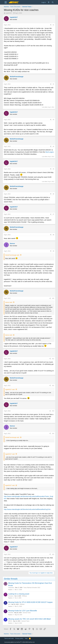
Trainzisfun (11, 588)
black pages (50, 152)
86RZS (10, 621)
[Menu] (6, 2)
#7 (53, 214)
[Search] (53, 2)
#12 (53, 386)
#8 (53, 235)
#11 (53, 359)
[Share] (51, 25)
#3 (53, 120)
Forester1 (11, 596)
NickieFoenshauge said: (12, 255)
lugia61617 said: (10, 389)
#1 (53, 25)
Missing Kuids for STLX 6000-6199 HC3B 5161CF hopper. (31, 602)
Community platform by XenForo (19, 642)
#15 (53, 554)
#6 (53, 194)
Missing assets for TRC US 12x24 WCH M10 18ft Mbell (29, 619)
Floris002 (11, 613)
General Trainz (27, 613)
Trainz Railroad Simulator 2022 (32, 588)
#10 (53, 298)
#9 (53, 251)
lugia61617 (9, 13)
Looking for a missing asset (19, 594)
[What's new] (49, 2)
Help (26, 638)
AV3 (9, 604)
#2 (53, 84)
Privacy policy (19, 638)
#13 (53, 411)
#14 (53, 434)
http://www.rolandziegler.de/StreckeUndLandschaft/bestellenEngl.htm (27, 509)
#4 (53, 146)
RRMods (25, 596)
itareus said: (9, 302)
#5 (53, 169)
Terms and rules (9, 638)
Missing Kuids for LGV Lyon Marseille (23, 611)
